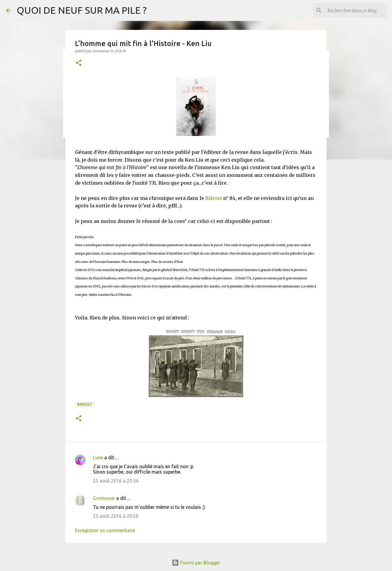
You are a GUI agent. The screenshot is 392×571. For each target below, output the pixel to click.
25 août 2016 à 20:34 (116, 481)
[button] (79, 63)
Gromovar (104, 498)
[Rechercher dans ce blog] (356, 10)
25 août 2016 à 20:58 (116, 516)
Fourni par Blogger (196, 563)
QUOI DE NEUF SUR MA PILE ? (82, 10)
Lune (98, 457)
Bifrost (214, 198)
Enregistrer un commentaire (105, 530)
